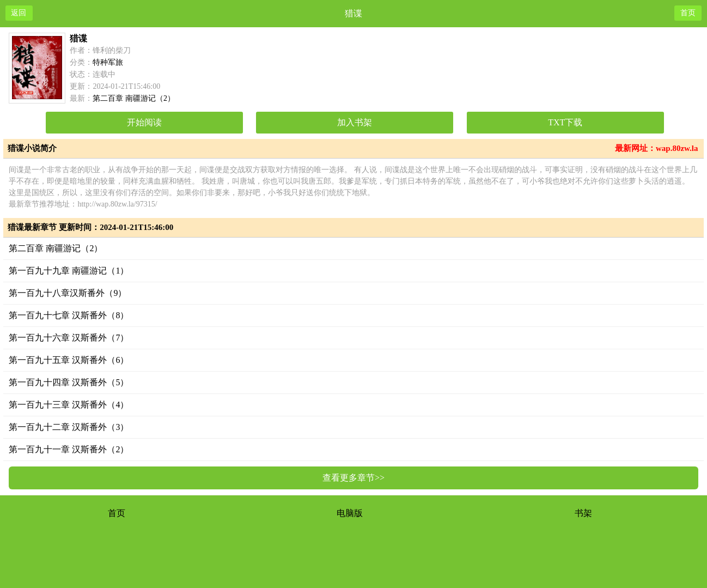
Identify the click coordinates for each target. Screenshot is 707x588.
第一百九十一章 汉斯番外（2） (69, 449)
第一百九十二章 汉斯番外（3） (69, 427)
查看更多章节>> (354, 478)
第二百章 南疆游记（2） (56, 248)
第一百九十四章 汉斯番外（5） (69, 382)
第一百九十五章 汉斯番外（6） (69, 360)
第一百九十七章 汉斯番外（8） (69, 315)
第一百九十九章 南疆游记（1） (69, 271)
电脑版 (350, 513)
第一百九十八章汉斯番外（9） (68, 293)
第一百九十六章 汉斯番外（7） (69, 338)
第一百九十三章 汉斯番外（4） (69, 405)
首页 (117, 513)
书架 (583, 513)
